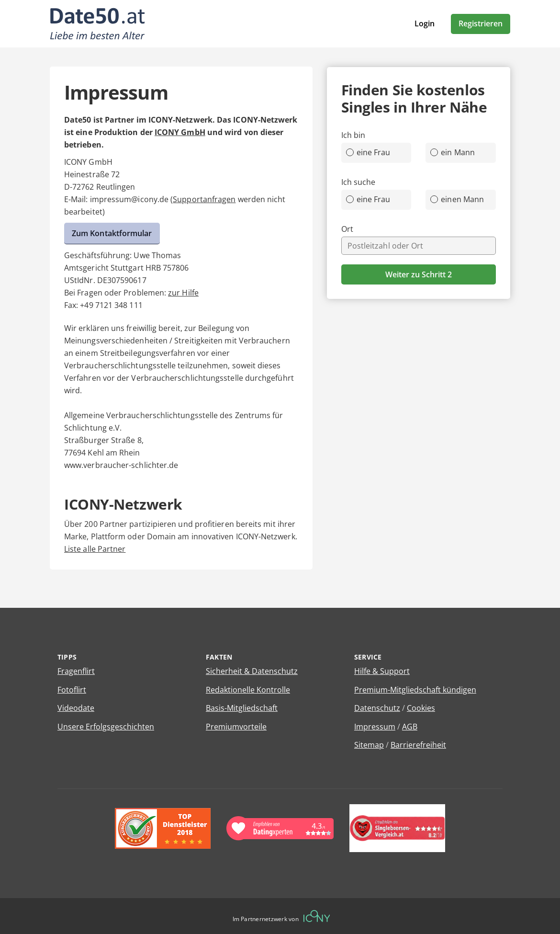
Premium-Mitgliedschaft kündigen (415, 690)
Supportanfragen (204, 199)
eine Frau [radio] (368, 152)
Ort (347, 229)
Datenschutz (377, 708)
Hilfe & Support (382, 671)
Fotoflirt (72, 690)
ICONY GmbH (180, 132)
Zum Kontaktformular (112, 233)
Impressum (375, 727)
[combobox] (419, 246)
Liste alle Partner (95, 549)
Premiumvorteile (236, 727)
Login (425, 23)
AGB (410, 727)
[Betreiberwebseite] (317, 916)
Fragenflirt (76, 671)
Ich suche (358, 182)
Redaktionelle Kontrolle (248, 690)
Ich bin (353, 135)
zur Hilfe (183, 293)
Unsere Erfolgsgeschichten (106, 727)
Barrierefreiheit (418, 745)
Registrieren (481, 23)
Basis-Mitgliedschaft (242, 708)
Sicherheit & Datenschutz (252, 671)
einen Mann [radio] (457, 199)
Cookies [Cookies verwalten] (421, 708)
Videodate (76, 708)
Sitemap (369, 745)
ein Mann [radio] (453, 152)
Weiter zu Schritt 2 (419, 274)
